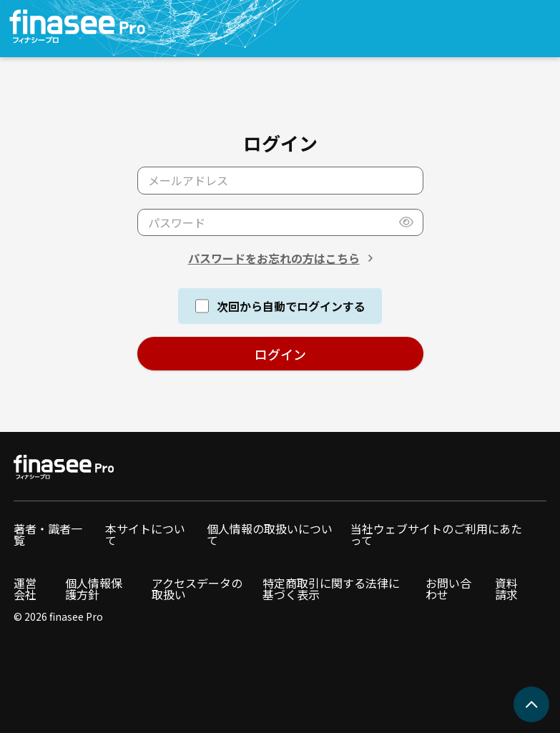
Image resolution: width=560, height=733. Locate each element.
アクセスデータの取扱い (197, 589)
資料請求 (506, 589)
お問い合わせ (448, 589)
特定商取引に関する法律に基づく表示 (331, 589)
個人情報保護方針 (94, 589)
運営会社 (25, 589)
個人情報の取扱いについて (270, 534)
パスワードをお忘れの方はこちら (274, 258)
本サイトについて (145, 534)
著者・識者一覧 (48, 534)
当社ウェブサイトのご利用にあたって (436, 534)
